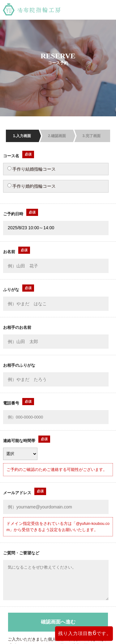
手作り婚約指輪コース (32, 186)
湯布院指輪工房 (58, 10)
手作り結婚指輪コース (32, 169)
